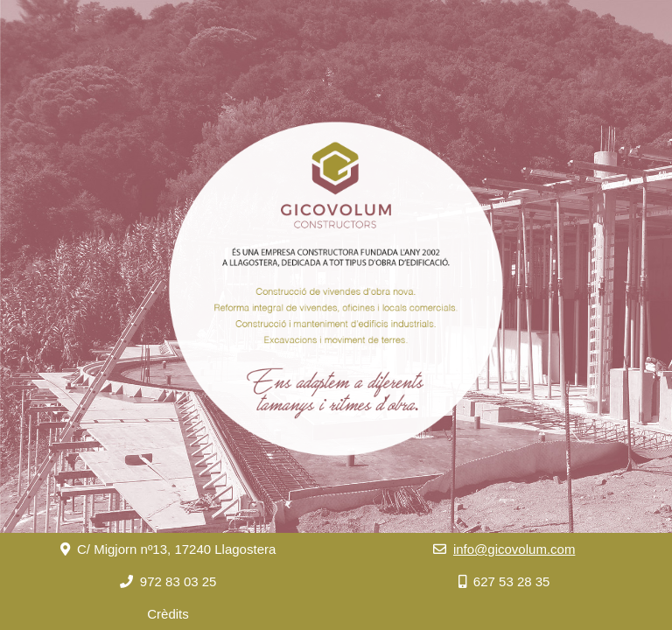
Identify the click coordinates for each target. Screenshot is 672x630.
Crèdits (168, 614)
